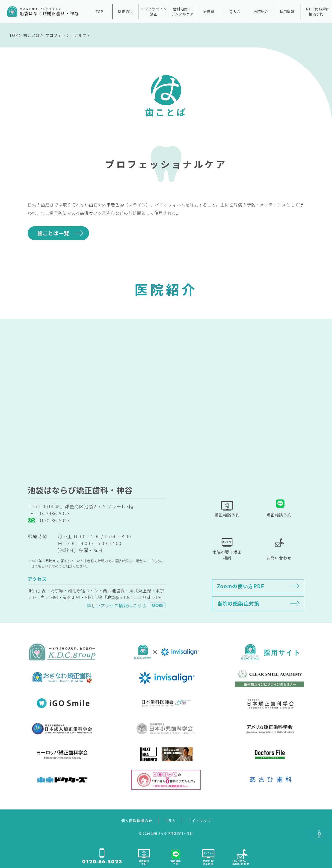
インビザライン (154, 12)
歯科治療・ (182, 12)
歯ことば (32, 35)
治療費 (209, 11)
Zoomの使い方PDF (241, 600)
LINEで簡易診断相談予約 (316, 12)
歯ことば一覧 (53, 233)
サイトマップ (199, 821)
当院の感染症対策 (238, 618)
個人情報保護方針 (137, 821)
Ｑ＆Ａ (235, 11)
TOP (99, 11)
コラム (170, 821)
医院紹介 (261, 11)
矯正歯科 (125, 11)
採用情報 (287, 11)
